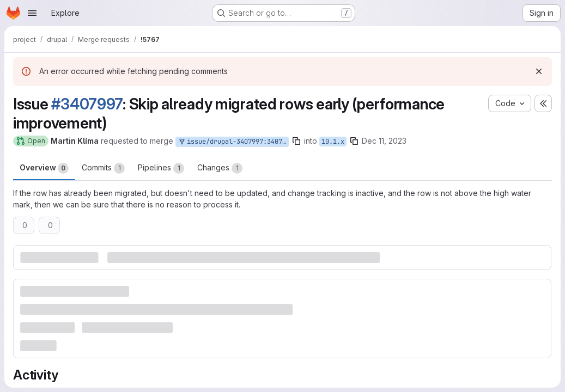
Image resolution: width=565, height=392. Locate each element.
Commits (103, 168)
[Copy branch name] (296, 141)
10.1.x (333, 142)
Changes (220, 168)
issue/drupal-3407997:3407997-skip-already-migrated (233, 142)
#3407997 (87, 104)
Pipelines (161, 168)
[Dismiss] (539, 71)
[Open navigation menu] (32, 13)
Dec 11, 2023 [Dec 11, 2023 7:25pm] (384, 141)
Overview (44, 168)
